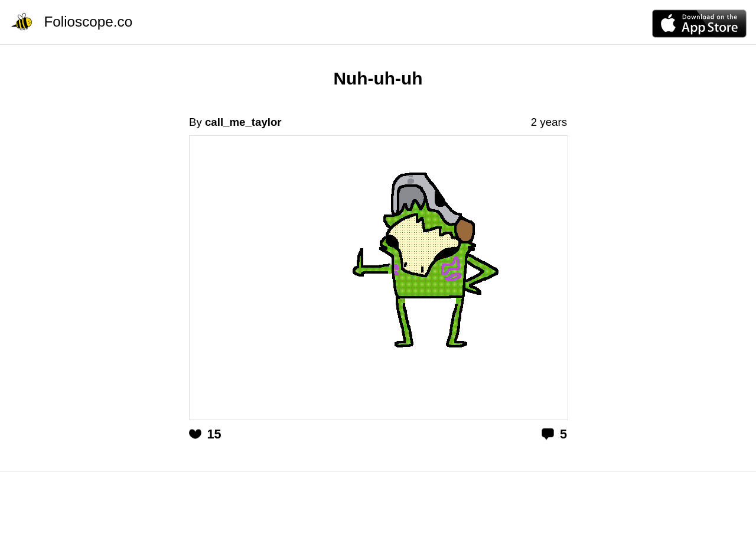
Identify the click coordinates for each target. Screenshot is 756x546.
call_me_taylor (243, 122)
